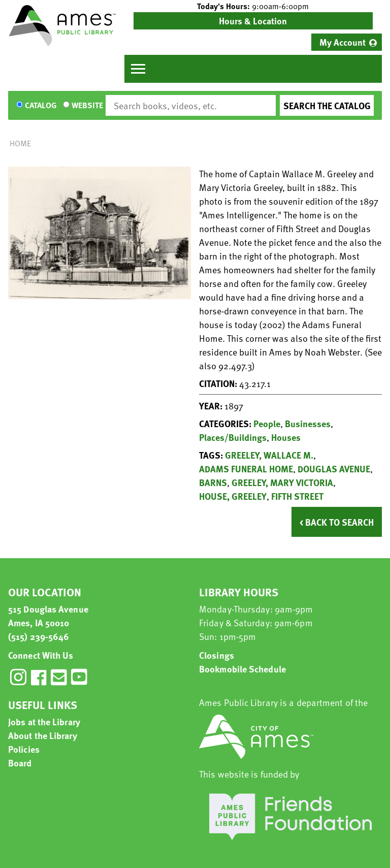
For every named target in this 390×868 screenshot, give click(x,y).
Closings (217, 655)
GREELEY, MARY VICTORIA (282, 482)
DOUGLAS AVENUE (334, 469)
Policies (24, 749)
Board (20, 763)
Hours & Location (253, 21)
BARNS (213, 482)
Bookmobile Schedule (242, 669)
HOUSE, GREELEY (233, 496)
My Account (343, 42)
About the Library (43, 735)
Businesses (308, 423)
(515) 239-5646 (39, 636)
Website (87, 106)
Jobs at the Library (44, 721)
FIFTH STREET (297, 496)
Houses (286, 437)
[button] (253, 6)
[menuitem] (347, 42)
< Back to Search (337, 522)
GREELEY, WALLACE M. (269, 455)
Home (20, 143)
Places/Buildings (233, 437)
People (267, 423)
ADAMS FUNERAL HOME (246, 469)
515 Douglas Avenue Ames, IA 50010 (48, 616)
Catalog (41, 106)
